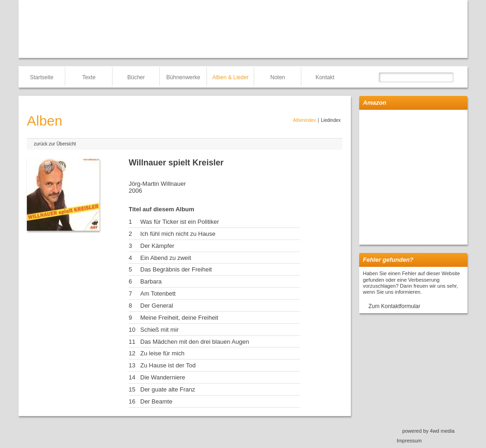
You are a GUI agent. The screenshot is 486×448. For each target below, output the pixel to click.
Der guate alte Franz (168, 389)
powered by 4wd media (428, 431)
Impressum (409, 441)
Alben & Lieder (231, 77)
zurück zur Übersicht (55, 144)
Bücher (136, 77)
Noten (278, 77)
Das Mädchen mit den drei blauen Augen (195, 342)
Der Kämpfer (157, 246)
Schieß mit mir (159, 330)
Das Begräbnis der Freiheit (176, 269)
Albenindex (304, 120)
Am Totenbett (158, 293)
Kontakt (325, 77)
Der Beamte (156, 401)
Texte (89, 77)
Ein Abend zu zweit (166, 258)
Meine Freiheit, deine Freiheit (179, 318)
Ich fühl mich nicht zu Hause (178, 234)
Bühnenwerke (183, 77)
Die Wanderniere (163, 377)
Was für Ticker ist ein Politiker (180, 222)
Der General (157, 306)
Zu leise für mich (162, 353)
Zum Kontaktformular (394, 306)
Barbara (151, 281)
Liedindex (331, 120)
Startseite (42, 77)
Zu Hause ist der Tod (168, 365)
